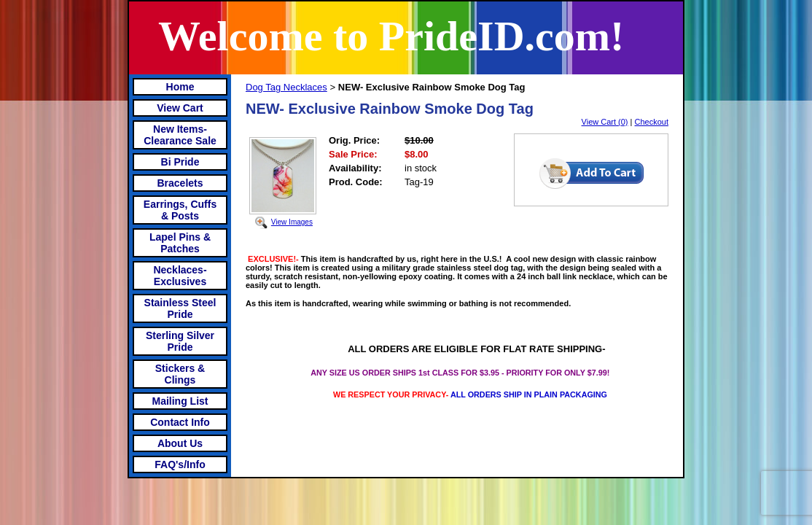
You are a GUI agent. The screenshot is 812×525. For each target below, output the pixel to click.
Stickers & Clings (180, 374)
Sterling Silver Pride (180, 341)
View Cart (180, 108)
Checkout (652, 122)
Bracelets (180, 183)
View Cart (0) (605, 122)
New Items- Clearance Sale (180, 135)
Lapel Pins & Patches (180, 243)
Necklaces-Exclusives (180, 276)
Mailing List (180, 401)
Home (180, 87)
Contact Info (180, 422)
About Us (180, 443)
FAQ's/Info (180, 464)
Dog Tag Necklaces (286, 87)
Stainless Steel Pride (180, 308)
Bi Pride (180, 162)
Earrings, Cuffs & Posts (180, 210)
